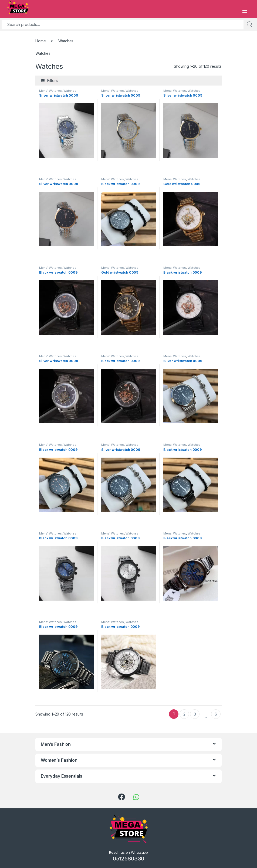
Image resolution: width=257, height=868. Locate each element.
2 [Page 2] (184, 714)
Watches (70, 91)
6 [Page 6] (216, 714)
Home (40, 41)
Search (249, 24)
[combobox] (123, 25)
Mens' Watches (50, 91)
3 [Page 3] (195, 714)
